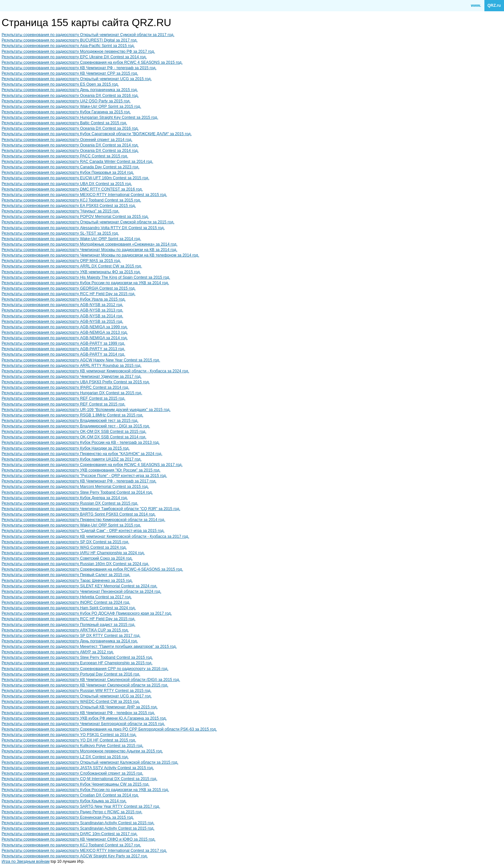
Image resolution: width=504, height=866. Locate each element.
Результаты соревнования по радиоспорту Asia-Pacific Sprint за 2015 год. (68, 46)
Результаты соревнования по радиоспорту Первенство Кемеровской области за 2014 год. (83, 520)
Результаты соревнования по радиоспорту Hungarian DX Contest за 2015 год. (72, 393)
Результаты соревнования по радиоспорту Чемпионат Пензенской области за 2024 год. (81, 591)
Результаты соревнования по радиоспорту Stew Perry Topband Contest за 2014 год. (77, 492)
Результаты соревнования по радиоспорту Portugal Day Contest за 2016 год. (71, 674)
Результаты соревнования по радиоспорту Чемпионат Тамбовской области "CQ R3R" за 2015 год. (91, 509)
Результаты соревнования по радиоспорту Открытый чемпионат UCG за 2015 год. (77, 79)
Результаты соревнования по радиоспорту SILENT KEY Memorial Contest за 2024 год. (80, 586)
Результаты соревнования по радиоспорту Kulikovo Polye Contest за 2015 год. (72, 746)
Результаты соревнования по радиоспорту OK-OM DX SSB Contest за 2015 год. (74, 432)
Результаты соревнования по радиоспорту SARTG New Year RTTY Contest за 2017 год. (81, 806)
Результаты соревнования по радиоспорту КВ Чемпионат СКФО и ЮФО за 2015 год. (79, 839)
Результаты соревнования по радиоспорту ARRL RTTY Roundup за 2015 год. (72, 366)
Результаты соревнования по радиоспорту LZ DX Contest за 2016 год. (65, 757)
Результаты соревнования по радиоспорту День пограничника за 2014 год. (70, 641)
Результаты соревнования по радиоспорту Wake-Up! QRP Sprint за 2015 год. (71, 107)
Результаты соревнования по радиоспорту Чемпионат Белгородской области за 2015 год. (83, 724)
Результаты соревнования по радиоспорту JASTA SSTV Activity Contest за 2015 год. (78, 768)
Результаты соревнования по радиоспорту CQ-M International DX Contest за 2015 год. (79, 779)
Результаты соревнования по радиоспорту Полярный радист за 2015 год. (68, 625)
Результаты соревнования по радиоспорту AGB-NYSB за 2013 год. (62, 310)
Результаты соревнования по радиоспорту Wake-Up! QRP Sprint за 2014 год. (71, 239)
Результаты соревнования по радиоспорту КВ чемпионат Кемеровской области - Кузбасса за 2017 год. (95, 536)
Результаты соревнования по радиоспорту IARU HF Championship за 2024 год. (73, 553)
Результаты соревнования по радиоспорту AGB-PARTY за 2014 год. (63, 354)
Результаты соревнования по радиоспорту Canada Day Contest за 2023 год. (71, 167)
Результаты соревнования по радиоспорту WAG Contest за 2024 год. (64, 547)
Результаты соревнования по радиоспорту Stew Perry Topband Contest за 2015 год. (77, 657)
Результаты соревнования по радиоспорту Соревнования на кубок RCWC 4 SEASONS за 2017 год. (92, 465)
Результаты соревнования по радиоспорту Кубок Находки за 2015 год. (66, 448)
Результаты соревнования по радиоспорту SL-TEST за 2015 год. (60, 233)
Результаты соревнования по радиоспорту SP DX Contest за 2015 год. (65, 542)
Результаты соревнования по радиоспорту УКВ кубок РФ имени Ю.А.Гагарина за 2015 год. (84, 718)
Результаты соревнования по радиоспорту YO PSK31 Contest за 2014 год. (69, 735)
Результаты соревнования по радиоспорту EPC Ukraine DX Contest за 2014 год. (74, 57)
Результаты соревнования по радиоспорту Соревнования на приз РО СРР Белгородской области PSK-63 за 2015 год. (109, 729)
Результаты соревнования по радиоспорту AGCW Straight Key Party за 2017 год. (75, 856)
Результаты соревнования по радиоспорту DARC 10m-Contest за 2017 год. (70, 834)
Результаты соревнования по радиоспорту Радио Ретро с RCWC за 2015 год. (72, 812)
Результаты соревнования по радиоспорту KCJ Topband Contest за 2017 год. (71, 845)
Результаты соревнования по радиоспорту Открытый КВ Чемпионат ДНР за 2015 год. (80, 707)
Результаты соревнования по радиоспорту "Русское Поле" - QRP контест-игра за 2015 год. (84, 476)
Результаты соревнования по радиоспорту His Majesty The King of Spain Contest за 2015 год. (86, 277)
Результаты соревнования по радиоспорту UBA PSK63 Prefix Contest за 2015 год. (76, 382)
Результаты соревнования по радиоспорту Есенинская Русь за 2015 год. (68, 817)
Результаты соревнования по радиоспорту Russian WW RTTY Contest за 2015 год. (76, 691)
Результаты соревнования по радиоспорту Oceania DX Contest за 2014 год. (70, 145)
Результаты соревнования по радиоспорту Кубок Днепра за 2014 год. (65, 498)
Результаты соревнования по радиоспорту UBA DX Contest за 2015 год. (67, 184)
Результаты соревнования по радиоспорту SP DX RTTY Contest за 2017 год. (71, 636)
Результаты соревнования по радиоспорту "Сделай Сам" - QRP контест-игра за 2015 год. (83, 531)
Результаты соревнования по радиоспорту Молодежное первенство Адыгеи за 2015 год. (82, 751)
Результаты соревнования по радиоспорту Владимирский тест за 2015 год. (70, 421)
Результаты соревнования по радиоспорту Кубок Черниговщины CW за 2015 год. (76, 784)
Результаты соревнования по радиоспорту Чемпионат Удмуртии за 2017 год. (72, 377)
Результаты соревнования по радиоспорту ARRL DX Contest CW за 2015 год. (72, 266)
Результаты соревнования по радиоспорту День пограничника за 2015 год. (70, 90)
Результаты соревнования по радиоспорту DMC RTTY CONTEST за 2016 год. (72, 189)
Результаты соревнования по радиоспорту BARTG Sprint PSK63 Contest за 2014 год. (79, 514)
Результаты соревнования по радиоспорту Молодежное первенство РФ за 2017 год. (78, 51)
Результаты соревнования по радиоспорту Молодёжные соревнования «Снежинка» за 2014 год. (90, 244)
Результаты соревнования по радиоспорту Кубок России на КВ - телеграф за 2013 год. (81, 442)
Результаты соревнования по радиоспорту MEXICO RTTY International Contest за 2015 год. (84, 195)
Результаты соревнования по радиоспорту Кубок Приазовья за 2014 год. (68, 172)
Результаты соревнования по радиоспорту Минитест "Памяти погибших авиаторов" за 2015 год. (89, 647)
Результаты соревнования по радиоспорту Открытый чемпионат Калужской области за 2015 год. (90, 762)
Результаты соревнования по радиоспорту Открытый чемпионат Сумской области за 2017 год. (88, 35)
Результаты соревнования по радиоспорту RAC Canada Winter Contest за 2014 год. (77, 162)
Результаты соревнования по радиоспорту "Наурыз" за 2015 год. (60, 211)
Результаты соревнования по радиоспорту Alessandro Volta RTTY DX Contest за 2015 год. (83, 228)
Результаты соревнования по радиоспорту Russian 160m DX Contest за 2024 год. (75, 564)
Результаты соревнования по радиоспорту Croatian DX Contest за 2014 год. (70, 795)
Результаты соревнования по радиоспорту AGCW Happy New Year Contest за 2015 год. (81, 360)
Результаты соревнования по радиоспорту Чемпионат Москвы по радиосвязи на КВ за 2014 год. (90, 250)
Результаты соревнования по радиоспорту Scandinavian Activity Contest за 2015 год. (78, 823)
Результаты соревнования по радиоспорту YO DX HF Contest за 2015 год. (69, 740)
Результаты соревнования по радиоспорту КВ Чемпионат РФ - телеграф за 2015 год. (79, 68)
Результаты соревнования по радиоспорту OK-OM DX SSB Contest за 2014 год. (74, 437)
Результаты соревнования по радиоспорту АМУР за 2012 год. (58, 652)
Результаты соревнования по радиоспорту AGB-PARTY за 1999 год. (63, 343)
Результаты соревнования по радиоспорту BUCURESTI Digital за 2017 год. (70, 40)
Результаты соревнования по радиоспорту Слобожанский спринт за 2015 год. (72, 773)
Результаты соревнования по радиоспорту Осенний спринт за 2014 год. (67, 140)
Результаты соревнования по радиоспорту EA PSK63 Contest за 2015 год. (69, 206)
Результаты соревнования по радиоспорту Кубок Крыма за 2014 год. (64, 801)
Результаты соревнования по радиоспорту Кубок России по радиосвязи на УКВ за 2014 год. (85, 283)
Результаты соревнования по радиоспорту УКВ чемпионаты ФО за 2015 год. (71, 272)
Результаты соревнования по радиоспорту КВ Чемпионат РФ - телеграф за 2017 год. (79, 481)
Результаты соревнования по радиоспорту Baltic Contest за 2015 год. (64, 123)
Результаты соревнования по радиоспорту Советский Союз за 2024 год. (67, 558)
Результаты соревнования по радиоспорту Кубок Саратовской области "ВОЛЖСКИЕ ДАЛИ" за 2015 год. (97, 134)
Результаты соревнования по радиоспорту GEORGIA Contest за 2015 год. (69, 288)
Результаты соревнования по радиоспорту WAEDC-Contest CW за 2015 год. (71, 702)
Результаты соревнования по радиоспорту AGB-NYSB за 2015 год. (62, 321)
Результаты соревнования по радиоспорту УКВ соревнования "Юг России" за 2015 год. (81, 470)
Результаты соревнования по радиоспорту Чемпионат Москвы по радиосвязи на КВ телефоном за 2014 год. (100, 255)
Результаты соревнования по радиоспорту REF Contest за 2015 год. (63, 398)
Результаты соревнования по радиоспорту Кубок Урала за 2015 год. (64, 299)
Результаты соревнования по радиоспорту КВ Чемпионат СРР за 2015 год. (70, 73)
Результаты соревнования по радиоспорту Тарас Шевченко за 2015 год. (67, 581)
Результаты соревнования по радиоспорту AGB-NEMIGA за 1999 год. (65, 327)
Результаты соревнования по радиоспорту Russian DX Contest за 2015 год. (70, 503)
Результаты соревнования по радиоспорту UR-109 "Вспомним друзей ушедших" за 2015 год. (86, 410)
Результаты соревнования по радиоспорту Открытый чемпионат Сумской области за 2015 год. (88, 222)
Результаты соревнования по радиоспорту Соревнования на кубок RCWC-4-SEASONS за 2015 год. (92, 569)
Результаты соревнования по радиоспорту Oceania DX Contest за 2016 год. (70, 96)
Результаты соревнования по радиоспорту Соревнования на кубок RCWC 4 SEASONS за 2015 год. (92, 62)
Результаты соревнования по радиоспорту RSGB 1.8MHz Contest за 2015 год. (72, 415)
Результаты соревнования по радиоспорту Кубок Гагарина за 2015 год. (66, 112)
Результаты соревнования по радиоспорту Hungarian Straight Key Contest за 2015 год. (80, 117)
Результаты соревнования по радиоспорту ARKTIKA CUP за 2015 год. (65, 630)
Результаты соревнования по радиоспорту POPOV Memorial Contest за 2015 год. (75, 217)
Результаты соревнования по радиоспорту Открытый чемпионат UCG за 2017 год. (77, 696)
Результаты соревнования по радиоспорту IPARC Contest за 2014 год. (65, 387)
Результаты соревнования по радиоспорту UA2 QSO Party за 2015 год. (66, 101)
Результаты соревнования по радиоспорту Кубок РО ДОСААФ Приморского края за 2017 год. (87, 613)
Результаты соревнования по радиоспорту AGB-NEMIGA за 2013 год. (65, 332)
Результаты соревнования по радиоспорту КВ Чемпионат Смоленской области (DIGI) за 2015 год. (91, 680)
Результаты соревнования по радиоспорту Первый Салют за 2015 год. (66, 575)
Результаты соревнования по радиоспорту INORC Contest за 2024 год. (66, 602)
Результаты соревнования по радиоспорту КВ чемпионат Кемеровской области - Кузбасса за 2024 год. (95, 371)
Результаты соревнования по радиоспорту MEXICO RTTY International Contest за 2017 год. (84, 851)
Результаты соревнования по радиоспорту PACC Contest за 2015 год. (65, 156)
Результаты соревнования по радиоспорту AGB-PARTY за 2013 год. (63, 349)
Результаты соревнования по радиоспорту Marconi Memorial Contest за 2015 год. (75, 487)
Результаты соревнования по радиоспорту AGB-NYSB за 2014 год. (62, 316)
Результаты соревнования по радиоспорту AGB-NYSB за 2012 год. (62, 305)
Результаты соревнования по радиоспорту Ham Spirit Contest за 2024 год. (69, 608)
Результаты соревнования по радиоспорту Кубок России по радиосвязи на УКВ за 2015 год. (85, 790)
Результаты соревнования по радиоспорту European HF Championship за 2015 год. (77, 663)
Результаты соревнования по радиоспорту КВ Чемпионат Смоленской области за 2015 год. (85, 685)
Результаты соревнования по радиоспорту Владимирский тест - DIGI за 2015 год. (76, 426)
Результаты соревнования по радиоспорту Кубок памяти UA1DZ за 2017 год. (72, 459)
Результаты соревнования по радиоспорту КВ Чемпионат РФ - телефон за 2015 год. (78, 713)
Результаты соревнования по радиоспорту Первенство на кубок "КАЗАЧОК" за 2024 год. (82, 454)
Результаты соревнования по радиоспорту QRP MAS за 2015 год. (61, 261)
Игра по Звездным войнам (26, 861)
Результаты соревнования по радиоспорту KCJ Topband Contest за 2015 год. (71, 200)
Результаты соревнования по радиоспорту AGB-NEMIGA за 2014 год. (65, 338)
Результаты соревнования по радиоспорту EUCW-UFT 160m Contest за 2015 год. (75, 178)
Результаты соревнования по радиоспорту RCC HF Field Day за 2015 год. (68, 294)
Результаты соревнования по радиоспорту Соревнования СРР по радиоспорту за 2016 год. (85, 669)
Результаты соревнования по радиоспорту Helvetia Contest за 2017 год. (67, 597)
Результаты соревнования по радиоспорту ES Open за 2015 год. (60, 84)
